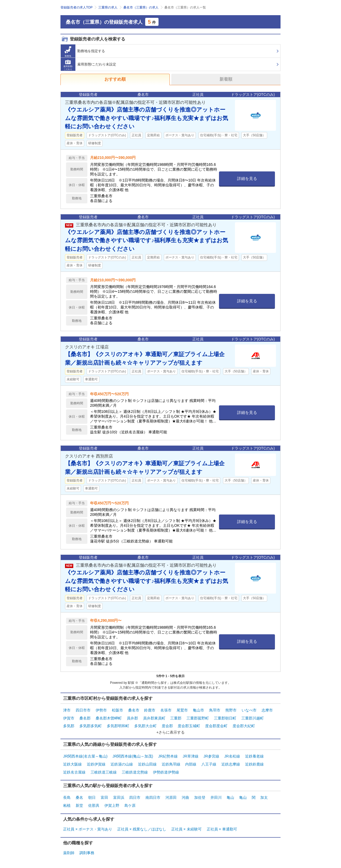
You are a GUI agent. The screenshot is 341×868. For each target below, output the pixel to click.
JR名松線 (232, 752)
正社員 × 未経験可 (186, 819)
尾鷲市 (182, 710)
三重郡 (176, 716)
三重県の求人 (108, 7)
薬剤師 (69, 841)
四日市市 (83, 710)
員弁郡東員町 (154, 716)
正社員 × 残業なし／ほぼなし (142, 819)
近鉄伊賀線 (96, 759)
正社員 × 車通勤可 (222, 819)
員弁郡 (132, 716)
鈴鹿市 (150, 710)
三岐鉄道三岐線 (104, 765)
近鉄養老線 (254, 752)
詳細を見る (247, 178)
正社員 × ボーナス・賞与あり (88, 819)
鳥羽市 (215, 710)
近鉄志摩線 (231, 759)
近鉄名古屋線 (74, 765)
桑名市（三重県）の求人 (141, 7)
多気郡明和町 (118, 723)
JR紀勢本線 (168, 752)
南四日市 (153, 790)
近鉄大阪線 (72, 759)
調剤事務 (87, 841)
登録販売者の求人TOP (76, 7)
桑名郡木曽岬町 (109, 716)
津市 (67, 710)
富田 (104, 790)
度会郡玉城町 (189, 723)
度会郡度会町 (216, 723)
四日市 (135, 790)
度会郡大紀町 (244, 723)
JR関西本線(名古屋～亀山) (85, 752)
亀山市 (198, 710)
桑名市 (134, 710)
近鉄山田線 (147, 759)
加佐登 (200, 790)
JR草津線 (191, 752)
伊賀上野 (112, 796)
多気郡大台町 (145, 723)
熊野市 (231, 710)
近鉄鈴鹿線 (254, 759)
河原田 (171, 790)
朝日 (92, 790)
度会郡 (167, 723)
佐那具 (94, 796)
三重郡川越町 (253, 716)
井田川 (216, 790)
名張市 (166, 710)
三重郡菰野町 (198, 716)
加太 (264, 790)
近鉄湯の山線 (122, 759)
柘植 (67, 796)
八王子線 (209, 759)
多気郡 (69, 723)
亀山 (230, 790)
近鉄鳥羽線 (171, 759)
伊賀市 (69, 716)
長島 (67, 790)
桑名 (79, 790)
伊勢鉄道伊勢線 (166, 765)
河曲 (185, 790)
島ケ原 (130, 796)
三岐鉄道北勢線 (135, 765)
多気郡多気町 (91, 723)
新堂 (79, 796)
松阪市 (117, 710)
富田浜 (119, 790)
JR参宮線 (211, 752)
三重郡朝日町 (225, 716)
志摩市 (267, 710)
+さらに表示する (170, 729)
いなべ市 (249, 710)
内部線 (191, 759)
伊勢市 (101, 710)
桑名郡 (85, 716)
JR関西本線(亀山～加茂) (133, 752)
